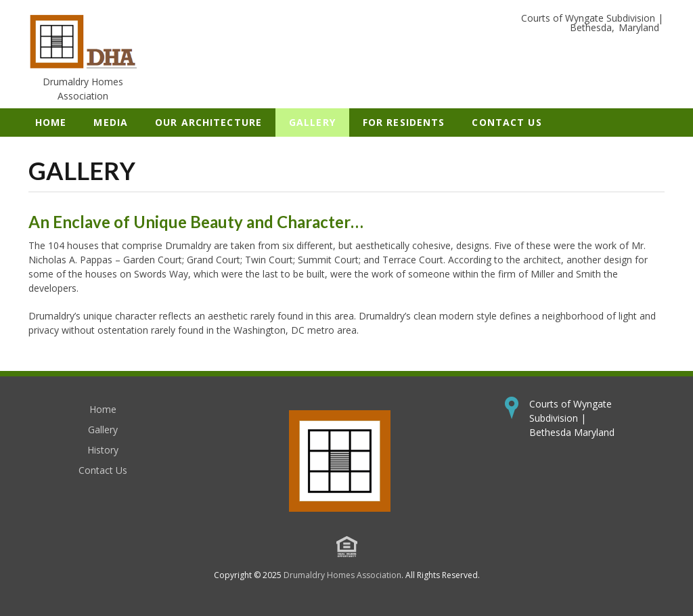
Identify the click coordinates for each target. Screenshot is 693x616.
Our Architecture (208, 122)
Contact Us (507, 122)
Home (51, 122)
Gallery (312, 122)
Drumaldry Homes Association (342, 575)
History (103, 450)
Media (111, 122)
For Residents (404, 122)
